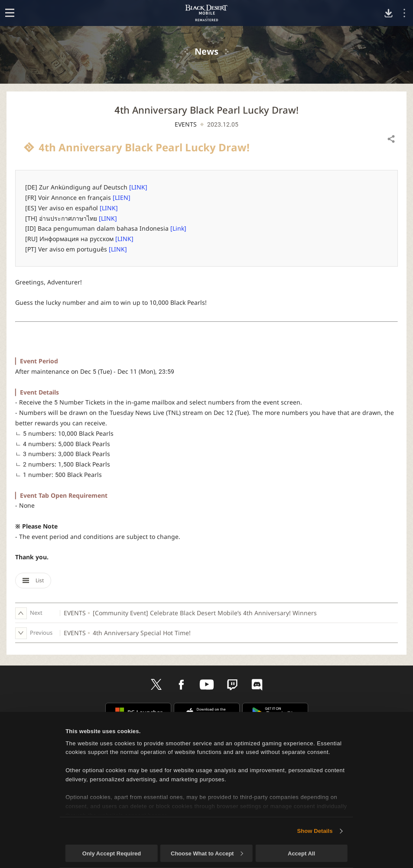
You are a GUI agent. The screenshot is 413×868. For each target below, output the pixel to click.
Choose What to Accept (207, 853)
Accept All (301, 853)
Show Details (315, 831)
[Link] (178, 228)
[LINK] (138, 187)
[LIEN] (122, 197)
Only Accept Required (112, 853)
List (33, 580)
